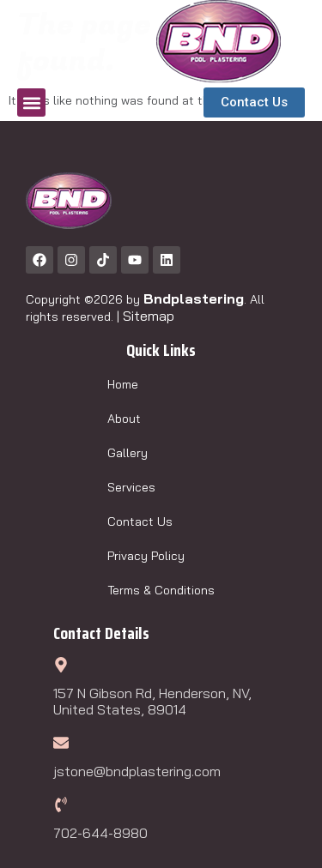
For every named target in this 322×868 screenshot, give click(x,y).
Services (131, 487)
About (124, 419)
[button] (31, 102)
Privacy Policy (146, 556)
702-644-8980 (100, 833)
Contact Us (140, 521)
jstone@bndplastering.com (137, 771)
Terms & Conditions (161, 590)
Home (123, 384)
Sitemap (149, 316)
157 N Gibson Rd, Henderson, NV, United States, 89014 (152, 701)
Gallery (128, 453)
